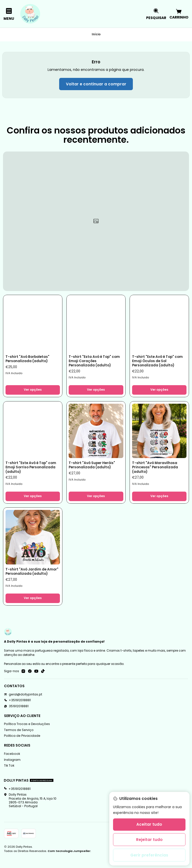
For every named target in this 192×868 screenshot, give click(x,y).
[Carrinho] (179, 14)
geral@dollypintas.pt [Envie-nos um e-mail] (23, 704)
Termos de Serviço (19, 739)
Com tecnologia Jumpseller (69, 860)
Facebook (12, 763)
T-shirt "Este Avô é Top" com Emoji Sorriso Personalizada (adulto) (29, 469)
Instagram (12, 769)
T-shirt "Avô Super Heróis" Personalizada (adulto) (94, 467)
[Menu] (9, 14)
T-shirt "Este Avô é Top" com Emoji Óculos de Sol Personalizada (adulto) (156, 361)
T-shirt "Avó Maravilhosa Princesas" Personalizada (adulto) (157, 469)
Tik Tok (9, 775)
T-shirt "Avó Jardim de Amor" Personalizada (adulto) (28, 578)
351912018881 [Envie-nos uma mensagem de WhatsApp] (16, 715)
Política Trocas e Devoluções (27, 733)
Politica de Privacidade (22, 745)
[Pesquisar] (156, 14)
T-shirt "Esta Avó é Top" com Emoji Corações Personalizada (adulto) (92, 361)
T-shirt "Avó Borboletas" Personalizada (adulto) (29, 359)
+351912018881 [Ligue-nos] (17, 710)
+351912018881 (17, 798)
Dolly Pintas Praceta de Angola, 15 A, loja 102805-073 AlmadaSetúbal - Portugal (30, 810)
